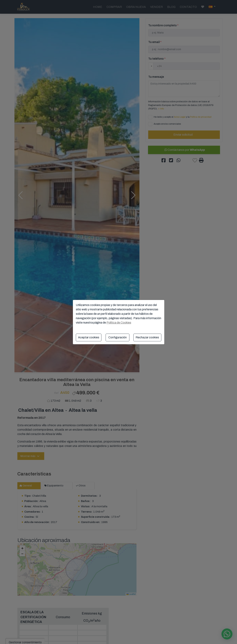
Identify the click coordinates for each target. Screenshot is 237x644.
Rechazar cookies (147, 337)
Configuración (117, 337)
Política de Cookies (119, 323)
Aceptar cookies (89, 337)
